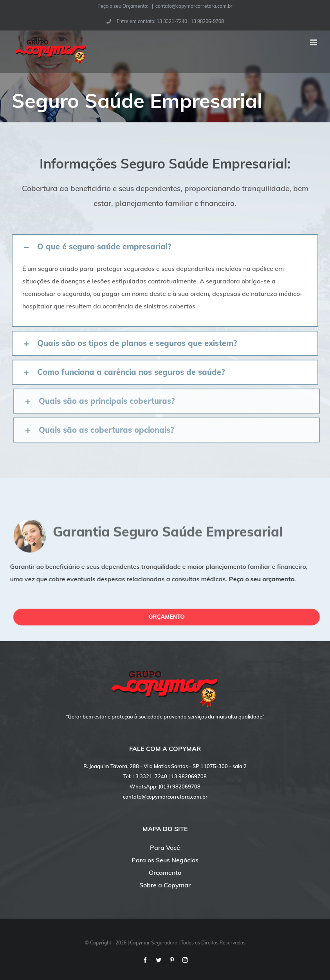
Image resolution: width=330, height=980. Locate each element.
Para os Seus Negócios (165, 860)
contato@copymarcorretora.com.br (194, 6)
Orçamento (165, 873)
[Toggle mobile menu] (314, 42)
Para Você (165, 847)
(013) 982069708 (179, 787)
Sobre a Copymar (165, 885)
